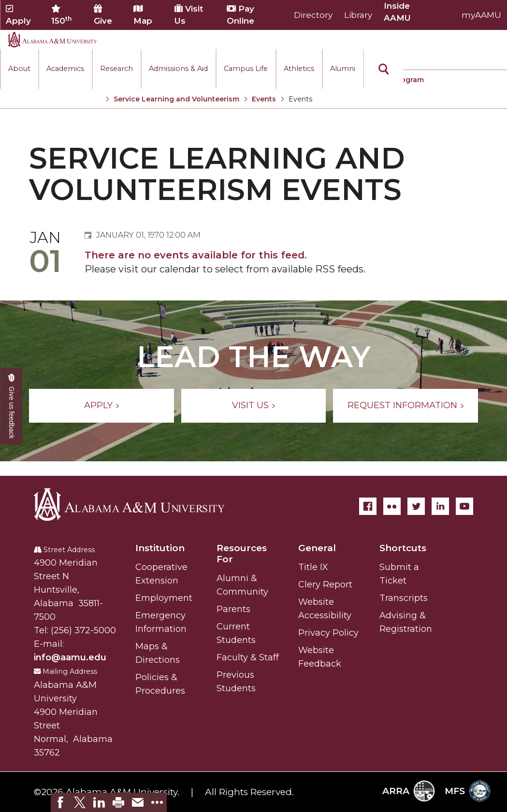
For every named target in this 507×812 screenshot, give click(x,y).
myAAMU (481, 15)
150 (62, 15)
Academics (65, 69)
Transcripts (404, 598)
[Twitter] (416, 506)
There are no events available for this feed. (196, 255)
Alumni (343, 69)
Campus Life (246, 69)
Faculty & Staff (248, 657)
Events (264, 99)
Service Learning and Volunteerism (176, 99)
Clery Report (325, 584)
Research (116, 69)
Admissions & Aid (178, 69)
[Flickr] (392, 506)
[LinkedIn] (440, 506)
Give (103, 15)
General (317, 548)
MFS (468, 791)
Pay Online (240, 15)
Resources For (242, 554)
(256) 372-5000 (83, 630)
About (19, 69)
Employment (164, 598)
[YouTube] (464, 506)
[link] (60, 802)
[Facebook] (368, 506)
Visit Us (189, 15)
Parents (233, 609)
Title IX (313, 567)
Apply (18, 15)
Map (143, 15)
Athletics (299, 69)
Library (358, 15)
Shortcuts (403, 548)
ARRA (409, 791)
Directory (313, 15)
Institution (160, 548)
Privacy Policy (328, 633)
